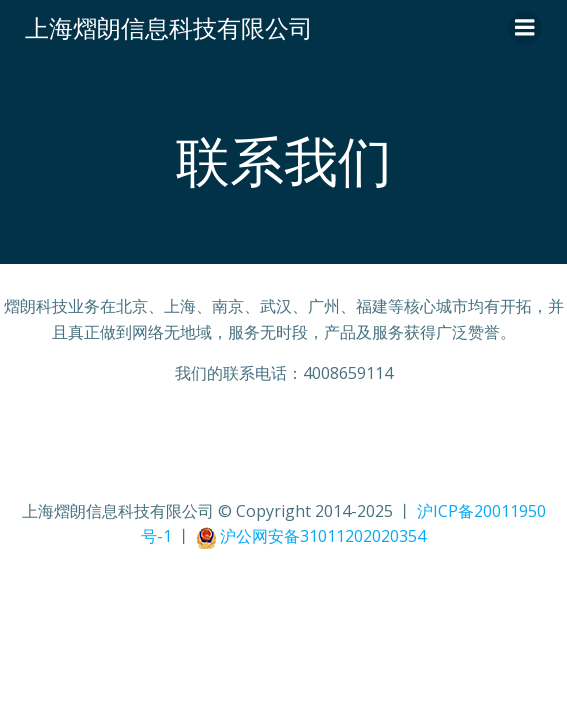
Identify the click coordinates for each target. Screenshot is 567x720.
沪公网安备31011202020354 (323, 536)
